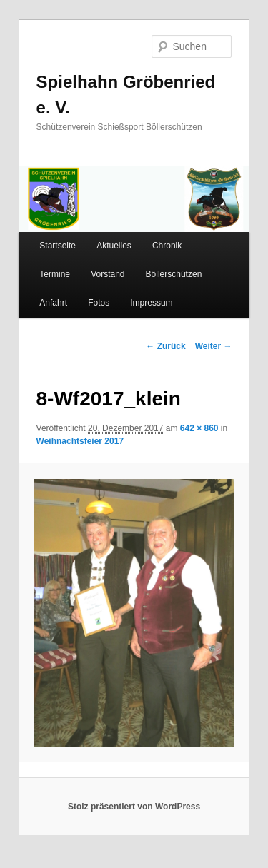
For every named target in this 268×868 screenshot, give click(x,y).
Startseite (58, 246)
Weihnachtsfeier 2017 (80, 441)
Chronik (167, 246)
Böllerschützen (174, 274)
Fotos (99, 303)
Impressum (151, 303)
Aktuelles (114, 246)
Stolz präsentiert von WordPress (134, 807)
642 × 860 (199, 428)
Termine (55, 274)
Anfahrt (53, 303)
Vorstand (108, 274)
